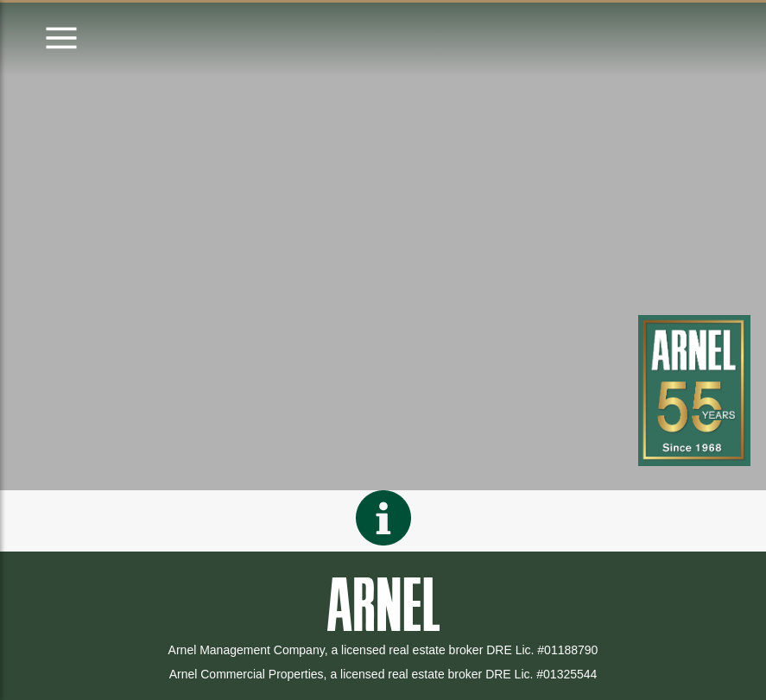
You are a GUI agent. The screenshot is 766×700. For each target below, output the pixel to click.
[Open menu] (61, 39)
